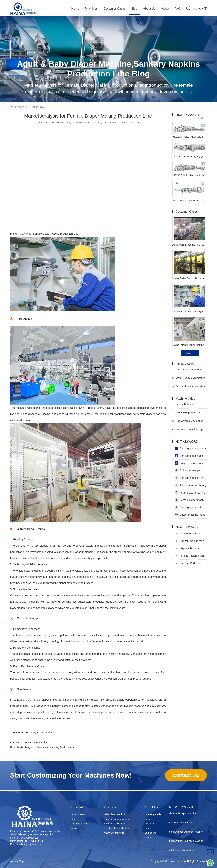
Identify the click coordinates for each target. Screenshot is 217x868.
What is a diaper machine (34, 742)
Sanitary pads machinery (191, 456)
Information (79, 807)
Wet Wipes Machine (114, 833)
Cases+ (190, 353)
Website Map (17, 861)
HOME (34, 107)
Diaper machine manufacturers (191, 515)
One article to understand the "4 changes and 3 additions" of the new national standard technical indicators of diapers (189, 388)
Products (110, 807)
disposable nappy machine (191, 548)
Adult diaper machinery (191, 485)
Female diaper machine (191, 500)
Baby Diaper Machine (115, 814)
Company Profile (153, 814)
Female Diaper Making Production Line (33, 732)
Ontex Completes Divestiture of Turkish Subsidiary (189, 379)
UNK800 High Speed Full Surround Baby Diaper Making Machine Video (188, 414)
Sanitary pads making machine (191, 507)
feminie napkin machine (191, 556)
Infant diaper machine (190, 493)
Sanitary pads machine (191, 448)
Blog (43, 107)
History (148, 819)
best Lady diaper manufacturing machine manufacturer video (184, 406)
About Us (151, 807)
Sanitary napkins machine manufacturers (191, 478)
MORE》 (202, 118)
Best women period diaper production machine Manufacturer (190, 422)
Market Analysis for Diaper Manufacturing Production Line (46, 747)
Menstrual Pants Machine (117, 828)
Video (74, 828)
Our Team (150, 824)
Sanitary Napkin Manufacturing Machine (191, 541)
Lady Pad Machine (189, 534)
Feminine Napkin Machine (117, 819)
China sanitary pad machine (191, 470)
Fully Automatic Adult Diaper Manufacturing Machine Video (189, 431)
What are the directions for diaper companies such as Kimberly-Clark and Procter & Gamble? (188, 371)
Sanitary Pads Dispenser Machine (191, 563)
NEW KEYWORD (182, 807)
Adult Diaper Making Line (182, 851)
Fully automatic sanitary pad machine (191, 463)
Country (149, 837)
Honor (148, 828)
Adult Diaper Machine (115, 824)
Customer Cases (79, 824)
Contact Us (150, 833)
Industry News (78, 814)
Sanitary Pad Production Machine (186, 842)
